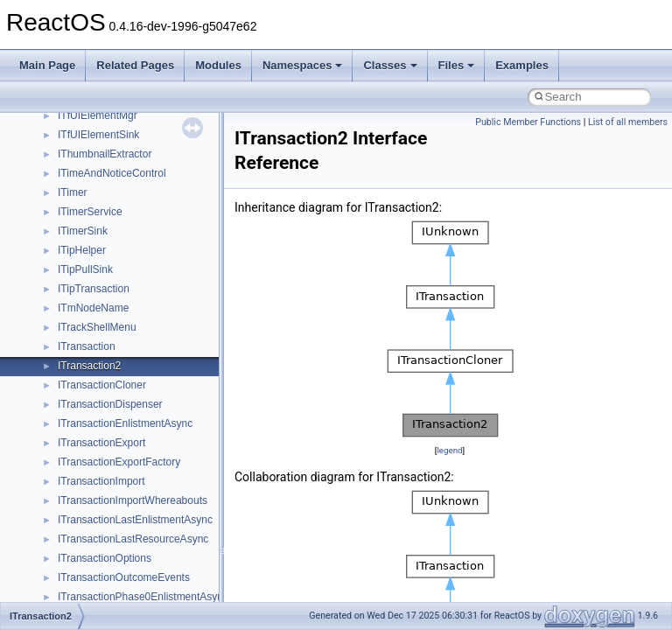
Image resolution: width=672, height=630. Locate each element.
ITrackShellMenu (97, 327)
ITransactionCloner (102, 385)
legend (449, 450)
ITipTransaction (94, 289)
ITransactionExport (101, 443)
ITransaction (87, 346)
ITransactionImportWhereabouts (133, 500)
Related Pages (135, 65)
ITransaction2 (89, 366)
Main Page (47, 65)
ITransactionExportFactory (119, 462)
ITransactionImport (101, 481)
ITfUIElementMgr (98, 115)
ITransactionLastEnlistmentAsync (135, 520)
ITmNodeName (93, 308)
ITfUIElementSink (98, 135)
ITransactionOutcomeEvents (124, 577)
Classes (390, 65)
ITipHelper (82, 250)
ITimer (73, 192)
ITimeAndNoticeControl (112, 173)
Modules (218, 65)
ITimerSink (83, 231)
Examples (522, 65)
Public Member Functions (528, 122)
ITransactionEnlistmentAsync (125, 423)
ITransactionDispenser (110, 404)
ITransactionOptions (105, 558)
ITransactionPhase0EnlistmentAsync (143, 597)
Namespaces (303, 65)
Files (457, 65)
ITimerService (90, 212)
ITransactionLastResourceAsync (133, 539)
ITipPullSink (85, 269)
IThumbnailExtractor (105, 154)
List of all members (628, 122)
